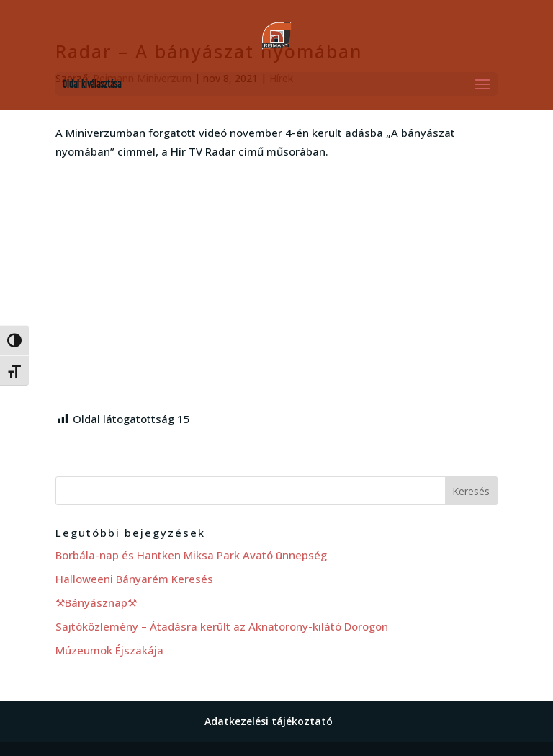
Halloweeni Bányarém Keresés (134, 579)
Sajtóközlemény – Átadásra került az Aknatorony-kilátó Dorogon (222, 626)
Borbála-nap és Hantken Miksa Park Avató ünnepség (191, 555)
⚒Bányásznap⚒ (96, 602)
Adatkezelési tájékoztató (269, 721)
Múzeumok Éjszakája (109, 650)
